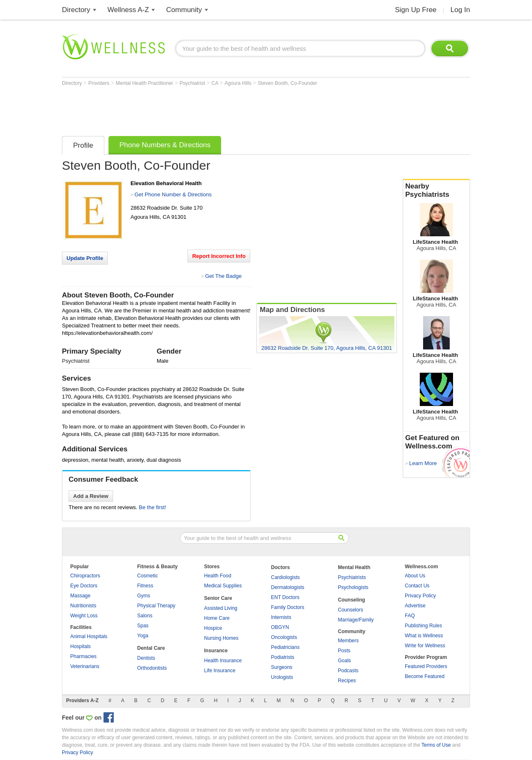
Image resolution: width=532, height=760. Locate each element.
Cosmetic (148, 576)
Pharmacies (83, 656)
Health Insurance (223, 661)
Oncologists (284, 637)
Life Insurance (220, 671)
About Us (415, 576)
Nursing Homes (221, 638)
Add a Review (91, 496)
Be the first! (153, 507)
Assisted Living (221, 608)
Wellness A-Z (128, 10)
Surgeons (282, 667)
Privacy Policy (420, 596)
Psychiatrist (193, 83)
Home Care (217, 618)
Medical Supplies (223, 586)
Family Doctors (288, 607)
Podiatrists (283, 657)
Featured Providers (426, 666)
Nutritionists (83, 606)
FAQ (410, 616)
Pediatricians (285, 647)
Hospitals (80, 646)
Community (184, 10)
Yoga (143, 636)
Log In (460, 10)
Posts (344, 651)
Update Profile (85, 258)
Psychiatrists (352, 577)
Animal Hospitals (89, 636)
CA (216, 83)
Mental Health (354, 567)
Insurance (216, 651)
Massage (80, 596)
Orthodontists (152, 668)
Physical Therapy (156, 606)
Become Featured (425, 676)
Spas (143, 626)
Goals (344, 661)
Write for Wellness (425, 646)
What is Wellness (424, 636)
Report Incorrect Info (219, 256)
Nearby (436, 191)
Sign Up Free (416, 10)
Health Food (218, 576)
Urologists (282, 677)
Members (348, 641)
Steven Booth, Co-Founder (287, 83)
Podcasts (348, 671)
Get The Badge (223, 276)
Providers (99, 83)
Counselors (351, 610)
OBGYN (280, 627)
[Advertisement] (213, 109)
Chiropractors (85, 576)
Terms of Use (436, 745)
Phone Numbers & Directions (165, 145)
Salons (145, 616)
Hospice (213, 628)
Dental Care (151, 648)
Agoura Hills (239, 83)
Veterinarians (85, 666)
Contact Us (417, 586)
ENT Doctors (285, 597)
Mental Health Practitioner (145, 83)
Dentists (146, 658)
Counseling (351, 600)
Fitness (145, 586)
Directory (76, 10)
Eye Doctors (84, 586)
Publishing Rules (423, 626)
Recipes (347, 681)
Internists (281, 617)
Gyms (144, 596)
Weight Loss (84, 616)
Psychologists (353, 587)
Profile (83, 145)
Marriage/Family (356, 620)
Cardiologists (285, 577)
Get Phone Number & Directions (173, 194)
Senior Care (218, 598)
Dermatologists (288, 587)
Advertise (415, 606)
